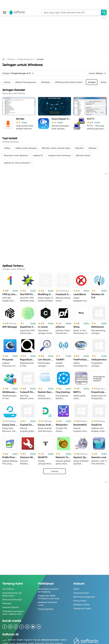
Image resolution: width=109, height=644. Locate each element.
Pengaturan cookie (82, 607)
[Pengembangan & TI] (26, 59)
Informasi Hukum (81, 591)
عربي (5, 638)
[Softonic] (17, 12)
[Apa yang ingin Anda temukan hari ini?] (104, 12)
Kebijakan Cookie (81, 603)
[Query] (71, 12)
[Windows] (11, 59)
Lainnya (55, 470)
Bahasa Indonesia (50, 638)
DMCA (76, 587)
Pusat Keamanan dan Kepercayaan (12, 593)
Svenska (59, 642)
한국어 (12, 642)
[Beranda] (3, 59)
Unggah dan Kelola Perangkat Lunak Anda (49, 595)
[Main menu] (5, 12)
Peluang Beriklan (46, 607)
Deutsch (12, 638)
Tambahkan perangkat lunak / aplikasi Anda (13, 611)
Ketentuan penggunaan (84, 595)
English (20, 638)
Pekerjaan (7, 602)
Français (37, 638)
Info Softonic (8, 587)
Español (28, 638)
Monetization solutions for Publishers (48, 589)
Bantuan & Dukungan (12, 598)
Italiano (64, 638)
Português (40, 642)
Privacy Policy (80, 599)
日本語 (5, 642)
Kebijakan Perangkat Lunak (47, 602)
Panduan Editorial (10, 606)
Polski (31, 642)
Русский (50, 642)
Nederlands (22, 642)
